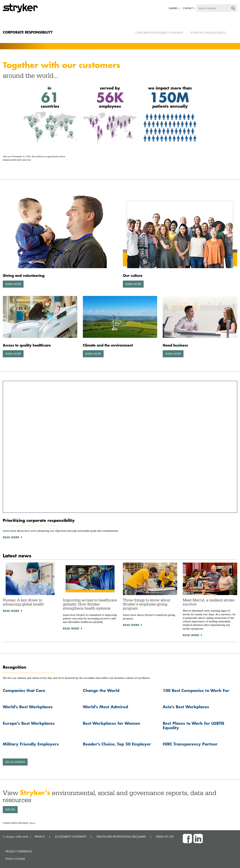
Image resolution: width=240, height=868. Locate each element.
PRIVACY (40, 837)
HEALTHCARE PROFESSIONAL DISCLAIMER (121, 837)
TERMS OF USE (165, 837)
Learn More (13, 284)
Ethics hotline (15, 859)
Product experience (19, 851)
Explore (10, 810)
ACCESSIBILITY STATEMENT (71, 837)
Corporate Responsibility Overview (159, 33)
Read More (11, 611)
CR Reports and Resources (208, 33)
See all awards (15, 762)
